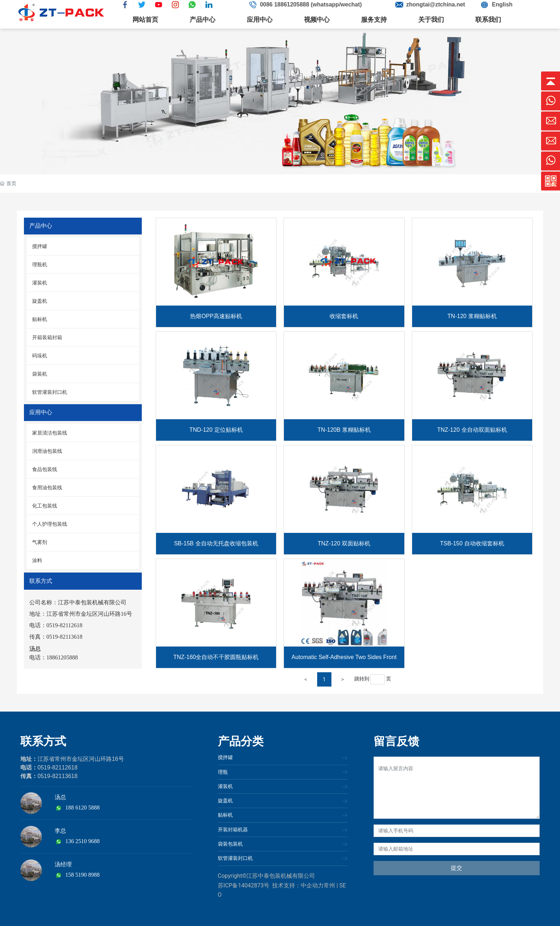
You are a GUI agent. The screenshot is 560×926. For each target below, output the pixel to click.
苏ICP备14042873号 (244, 885)
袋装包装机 (230, 844)
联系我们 (488, 20)
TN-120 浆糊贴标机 (472, 316)
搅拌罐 (225, 757)
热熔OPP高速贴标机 (216, 316)
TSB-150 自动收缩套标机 (472, 543)
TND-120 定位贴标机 (216, 430)
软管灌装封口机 (235, 858)
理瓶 (223, 772)
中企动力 (312, 885)
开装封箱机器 (233, 830)
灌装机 (225, 786)
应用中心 (260, 20)
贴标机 (225, 815)
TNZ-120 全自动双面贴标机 (472, 430)
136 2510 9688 (82, 841)
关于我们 (431, 20)
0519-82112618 (57, 767)
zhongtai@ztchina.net (436, 4)
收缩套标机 (344, 316)
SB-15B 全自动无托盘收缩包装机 (216, 543)
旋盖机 (225, 801)
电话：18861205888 (54, 657)
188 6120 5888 (82, 808)
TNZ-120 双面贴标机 (344, 543)
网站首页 (145, 20)
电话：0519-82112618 (56, 625)
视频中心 (317, 20)
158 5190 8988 (82, 875)
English (502, 4)
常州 (329, 885)
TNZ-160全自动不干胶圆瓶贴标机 (216, 657)
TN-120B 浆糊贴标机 (344, 430)
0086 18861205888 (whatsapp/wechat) (311, 4)
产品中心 (202, 20)
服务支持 (374, 20)
